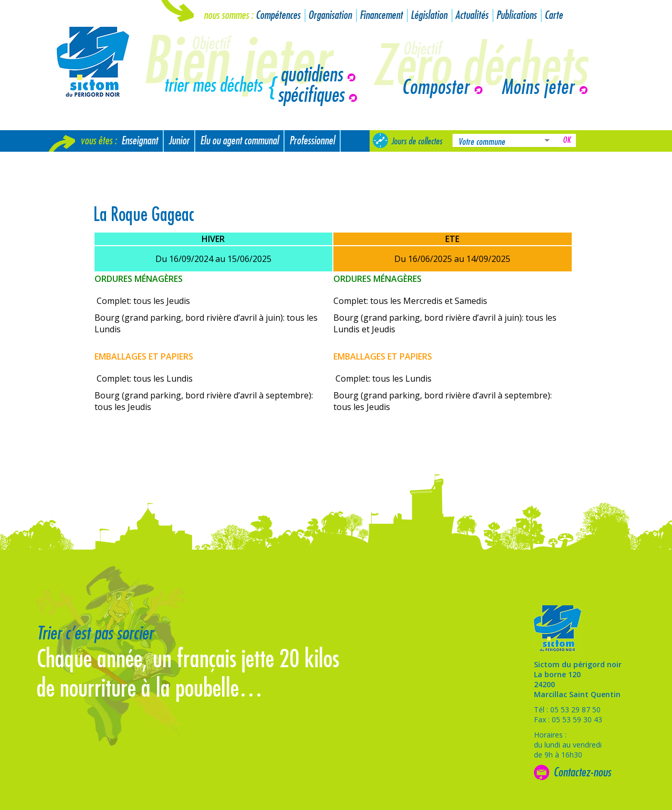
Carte (554, 15)
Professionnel (312, 141)
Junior (179, 141)
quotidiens (311, 75)
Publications (516, 15)
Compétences (278, 15)
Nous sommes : (228, 15)
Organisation (330, 15)
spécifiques (311, 96)
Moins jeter (538, 88)
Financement (381, 15)
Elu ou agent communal (239, 141)
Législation (429, 15)
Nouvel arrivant (80, 162)
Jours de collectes (417, 141)
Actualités (472, 15)
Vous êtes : (98, 141)
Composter (435, 88)
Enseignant (140, 141)
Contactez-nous (582, 772)
